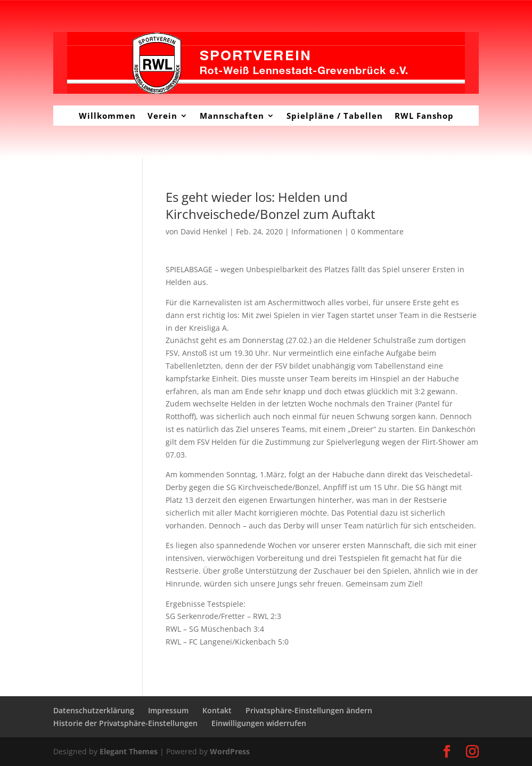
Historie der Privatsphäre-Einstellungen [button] (125, 723)
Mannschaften (232, 116)
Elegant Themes (129, 751)
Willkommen (107, 116)
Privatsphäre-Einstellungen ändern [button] (309, 710)
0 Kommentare (377, 231)
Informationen (317, 231)
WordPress (230, 751)
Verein (162, 116)
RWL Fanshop (424, 116)
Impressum (168, 710)
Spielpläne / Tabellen (335, 116)
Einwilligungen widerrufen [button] (259, 723)
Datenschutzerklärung (94, 710)
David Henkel (204, 231)
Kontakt (217, 710)
